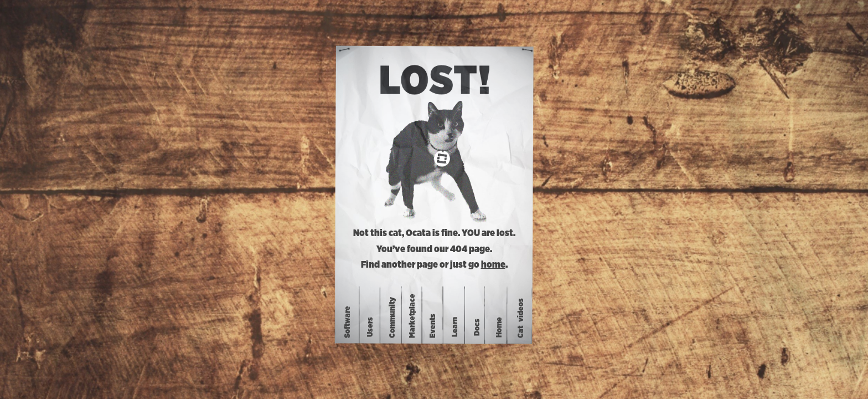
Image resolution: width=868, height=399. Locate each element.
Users (370, 327)
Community (392, 318)
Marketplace (412, 316)
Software (348, 322)
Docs (477, 327)
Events (433, 326)
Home (499, 327)
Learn (455, 327)
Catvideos (521, 318)
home (493, 265)
